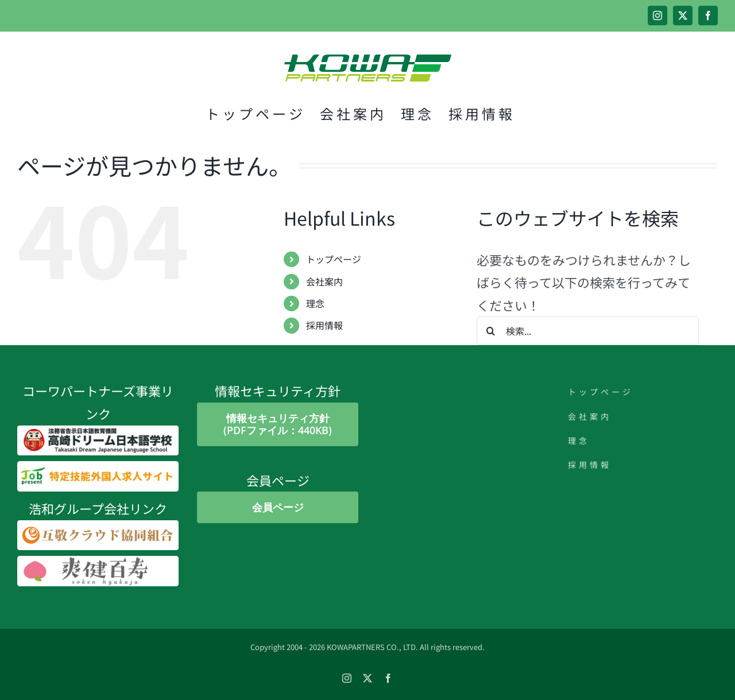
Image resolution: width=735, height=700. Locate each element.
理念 (315, 303)
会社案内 (324, 281)
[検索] (491, 331)
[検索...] (588, 331)
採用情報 (324, 325)
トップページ (334, 259)
